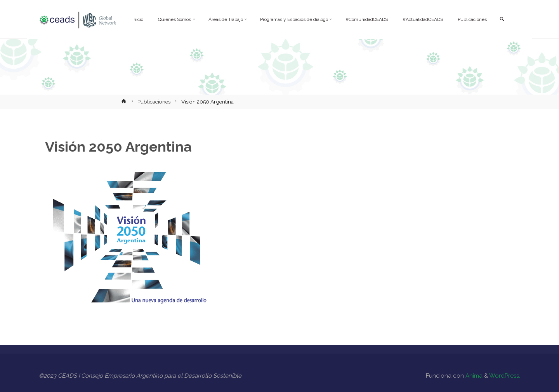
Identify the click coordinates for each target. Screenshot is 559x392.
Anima (473, 376)
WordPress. (505, 376)
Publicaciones (154, 102)
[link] (501, 20)
